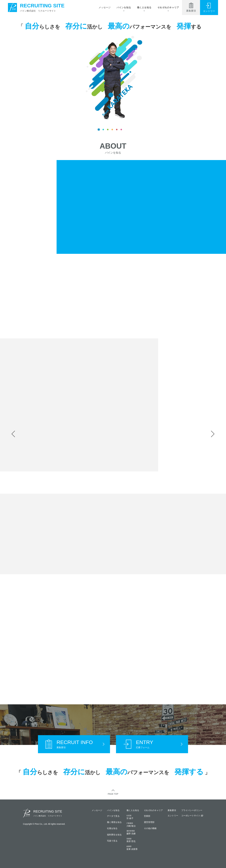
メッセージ (105, 7)
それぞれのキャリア (168, 7)
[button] (13, 434)
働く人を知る (144, 7)
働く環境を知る (114, 822)
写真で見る (112, 841)
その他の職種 (150, 828)
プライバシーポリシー (192, 810)
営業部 (147, 816)
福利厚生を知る (114, 835)
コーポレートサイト (191, 816)
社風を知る (112, 828)
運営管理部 (149, 822)
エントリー (173, 816)
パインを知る (124, 7)
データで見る (113, 816)
